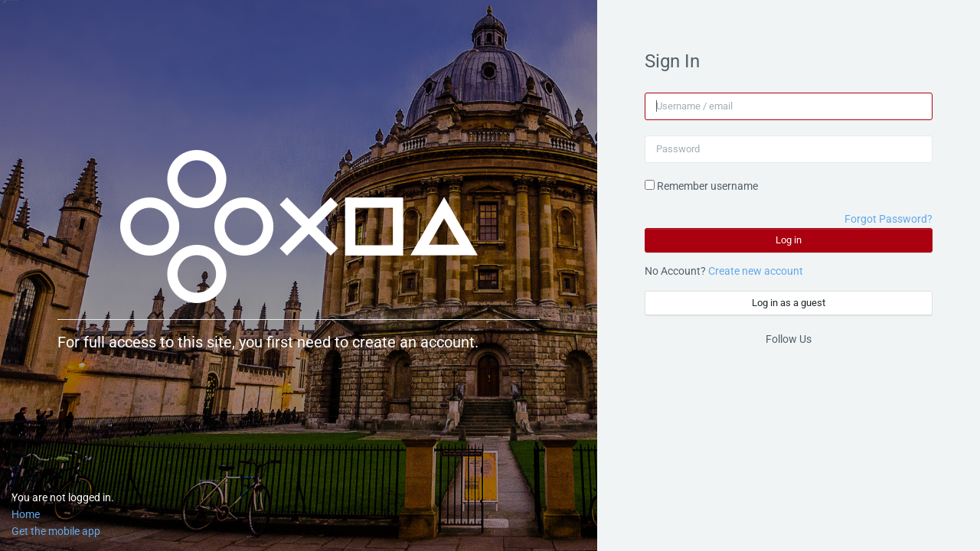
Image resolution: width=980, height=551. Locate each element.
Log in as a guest (789, 303)
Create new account (756, 271)
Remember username (707, 186)
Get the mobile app (56, 531)
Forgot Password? (889, 219)
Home (26, 514)
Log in (789, 240)
